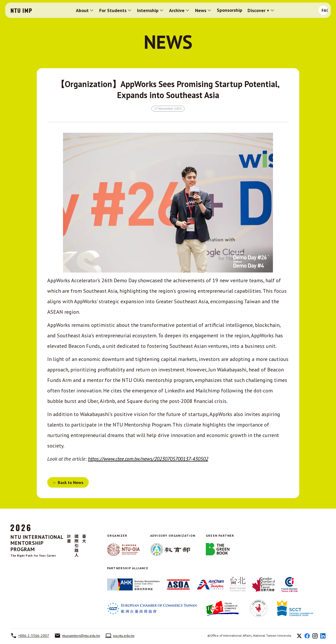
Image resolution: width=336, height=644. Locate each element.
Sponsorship (230, 10)
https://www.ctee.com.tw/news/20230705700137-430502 (148, 459)
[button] (85, 10)
